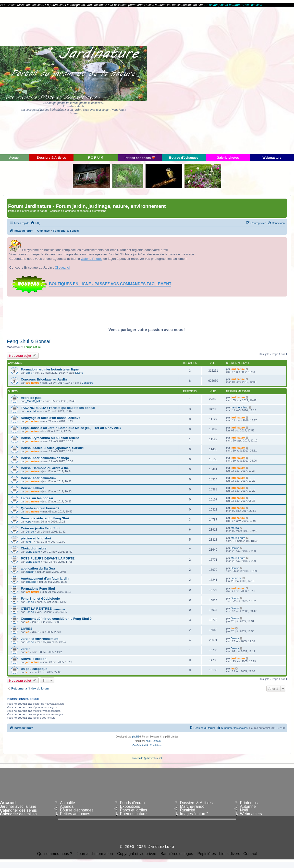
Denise (30, 532)
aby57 (29, 542)
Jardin (26, 649)
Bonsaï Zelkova (33, 488)
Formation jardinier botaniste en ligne (50, 369)
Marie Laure (238, 538)
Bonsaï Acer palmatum (38, 478)
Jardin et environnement (40, 639)
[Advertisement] (250, 80)
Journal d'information (95, 854)
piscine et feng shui (36, 538)
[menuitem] (36, 223)
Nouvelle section (34, 659)
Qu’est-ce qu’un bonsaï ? (40, 508)
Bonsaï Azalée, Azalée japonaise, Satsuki (52, 448)
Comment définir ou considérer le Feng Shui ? (56, 619)
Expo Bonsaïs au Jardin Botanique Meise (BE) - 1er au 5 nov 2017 (71, 428)
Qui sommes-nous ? (55, 854)
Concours (87, 383)
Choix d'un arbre (34, 548)
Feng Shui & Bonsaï (29, 341)
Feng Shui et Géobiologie (40, 599)
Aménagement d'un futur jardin (45, 578)
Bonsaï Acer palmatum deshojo (45, 458)
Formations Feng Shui (38, 589)
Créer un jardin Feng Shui (41, 528)
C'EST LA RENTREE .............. (43, 609)
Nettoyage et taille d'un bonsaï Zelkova (51, 418)
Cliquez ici (62, 268)
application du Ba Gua (38, 568)
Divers (79, 373)
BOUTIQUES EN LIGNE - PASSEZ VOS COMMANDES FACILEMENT (110, 284)
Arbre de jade (31, 398)
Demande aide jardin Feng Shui (45, 518)
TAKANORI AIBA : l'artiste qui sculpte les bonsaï (58, 408)
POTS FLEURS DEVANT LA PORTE (48, 558)
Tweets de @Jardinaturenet (147, 758)
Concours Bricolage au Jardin (44, 379)
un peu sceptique (34, 669)
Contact (250, 854)
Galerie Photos (92, 259)
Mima (29, 373)
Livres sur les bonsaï (37, 498)
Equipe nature (32, 347)
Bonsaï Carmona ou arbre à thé (45, 468)
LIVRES (27, 629)
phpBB (136, 737)
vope (28, 522)
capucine (31, 582)
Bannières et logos (177, 854)
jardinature (238, 369)
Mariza (235, 528)
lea (27, 622)
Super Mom (32, 411)
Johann (30, 572)
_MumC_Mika (34, 401)
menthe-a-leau (239, 407)
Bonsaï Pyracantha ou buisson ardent (50, 438)
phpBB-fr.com (153, 741)
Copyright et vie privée (137, 854)
